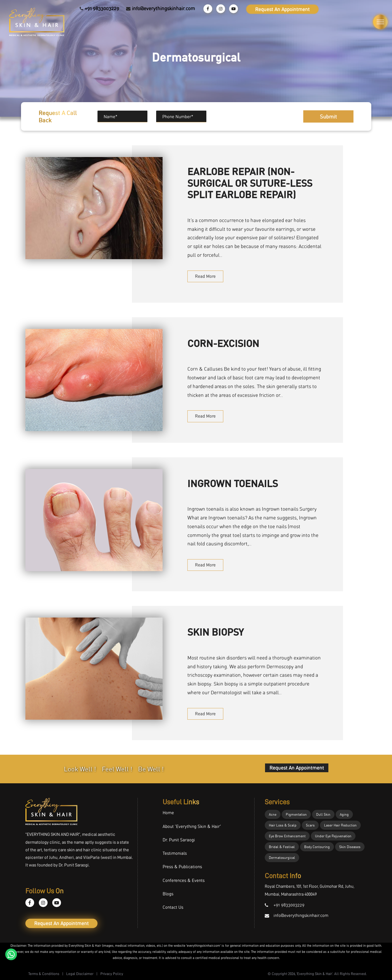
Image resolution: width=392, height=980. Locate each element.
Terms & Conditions (44, 974)
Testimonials (175, 853)
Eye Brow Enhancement (287, 836)
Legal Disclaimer (80, 974)
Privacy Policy (112, 974)
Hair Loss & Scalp (283, 825)
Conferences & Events (184, 880)
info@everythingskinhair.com (163, 8)
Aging (344, 814)
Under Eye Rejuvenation (333, 836)
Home (168, 813)
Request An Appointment (282, 9)
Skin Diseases (350, 847)
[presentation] (249, 114)
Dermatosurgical (282, 858)
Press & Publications (182, 867)
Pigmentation (296, 814)
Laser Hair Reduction (340, 825)
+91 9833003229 (102, 8)
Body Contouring (317, 847)
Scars (310, 825)
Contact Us (173, 907)
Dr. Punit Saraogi (179, 840)
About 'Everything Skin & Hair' (192, 826)
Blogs (168, 894)
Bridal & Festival (282, 847)
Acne (273, 814)
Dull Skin (323, 814)
